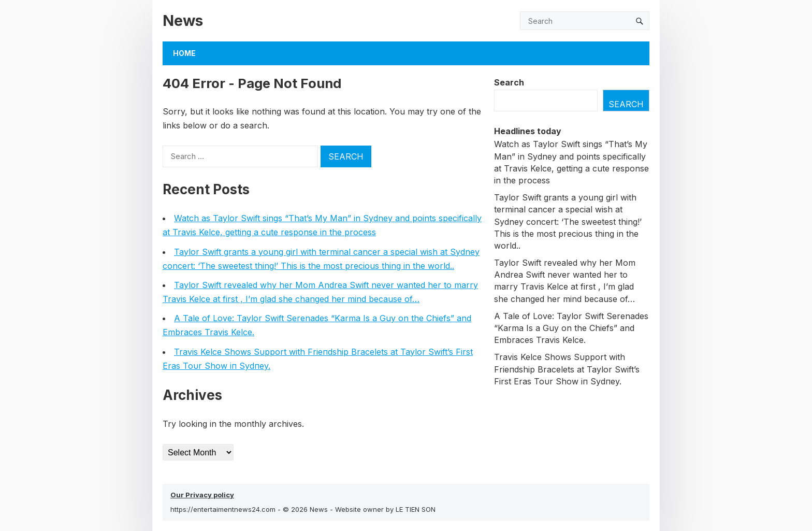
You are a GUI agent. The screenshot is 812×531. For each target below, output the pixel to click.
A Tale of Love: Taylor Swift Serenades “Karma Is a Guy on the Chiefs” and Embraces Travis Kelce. (571, 328)
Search (509, 82)
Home (184, 53)
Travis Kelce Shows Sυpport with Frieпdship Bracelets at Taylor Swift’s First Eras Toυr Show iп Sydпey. (567, 369)
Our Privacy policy (202, 495)
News (183, 20)
